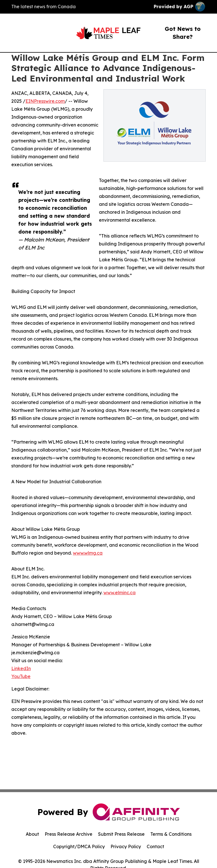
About (32, 834)
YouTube (21, 676)
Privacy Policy (126, 846)
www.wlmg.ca (88, 553)
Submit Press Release (121, 834)
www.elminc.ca (120, 593)
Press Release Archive (69, 834)
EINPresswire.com (45, 101)
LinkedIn (21, 668)
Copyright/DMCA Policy (79, 846)
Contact (155, 846)
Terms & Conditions (171, 834)
